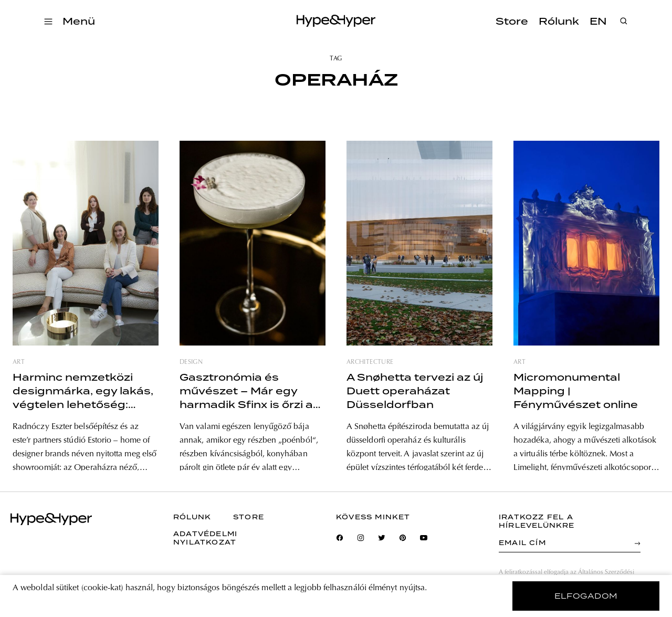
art (19, 362)
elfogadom (586, 596)
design (191, 362)
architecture (370, 362)
